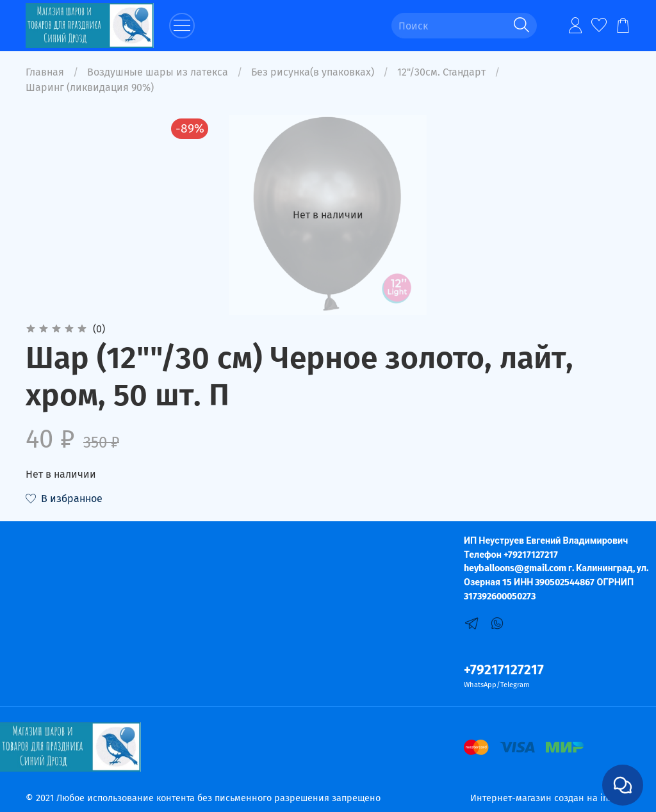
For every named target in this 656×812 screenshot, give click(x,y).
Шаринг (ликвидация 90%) (90, 87)
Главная (45, 72)
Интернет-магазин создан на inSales (550, 798)
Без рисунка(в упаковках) (313, 72)
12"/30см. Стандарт (441, 72)
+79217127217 (504, 670)
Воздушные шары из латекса (158, 72)
